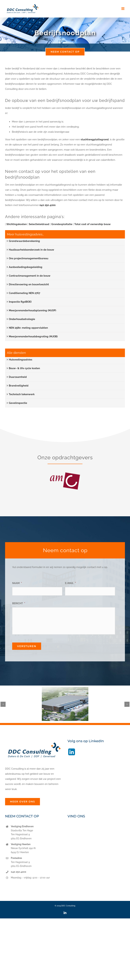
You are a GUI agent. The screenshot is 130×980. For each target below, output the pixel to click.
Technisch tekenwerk (22, 394)
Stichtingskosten (17, 224)
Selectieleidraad (39, 224)
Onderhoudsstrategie (22, 319)
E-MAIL (70, 583)
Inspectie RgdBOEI (20, 302)
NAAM (17, 583)
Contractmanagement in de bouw (30, 276)
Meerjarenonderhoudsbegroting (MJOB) (33, 336)
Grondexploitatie (62, 224)
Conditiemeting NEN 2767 (24, 293)
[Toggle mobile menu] (123, 9)
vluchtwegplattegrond (95, 139)
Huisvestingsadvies (20, 360)
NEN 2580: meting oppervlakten (28, 328)
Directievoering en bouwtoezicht (29, 284)
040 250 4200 (47, 205)
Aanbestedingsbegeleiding (26, 267)
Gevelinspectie (18, 403)
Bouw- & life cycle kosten (24, 368)
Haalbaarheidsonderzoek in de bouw (31, 250)
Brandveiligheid (19, 386)
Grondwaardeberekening (24, 241)
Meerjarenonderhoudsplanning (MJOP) (32, 310)
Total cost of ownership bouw (93, 224)
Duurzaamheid (18, 377)
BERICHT (19, 603)
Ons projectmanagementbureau (29, 258)
